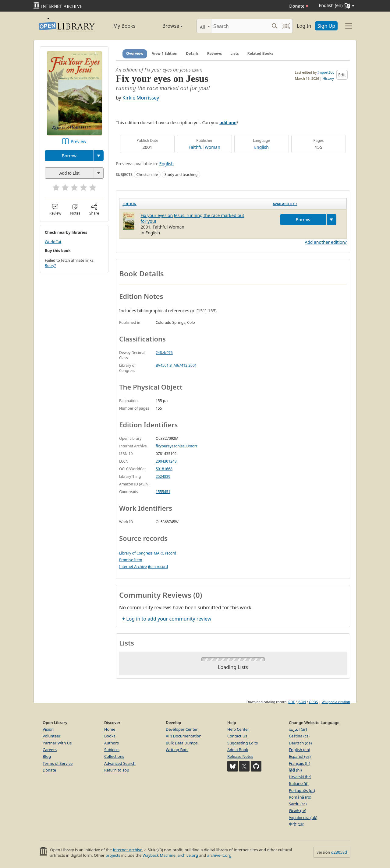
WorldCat (53, 242)
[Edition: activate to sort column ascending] (195, 204)
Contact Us (237, 736)
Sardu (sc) (298, 804)
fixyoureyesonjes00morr (177, 446)
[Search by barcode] (286, 26)
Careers (50, 750)
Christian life (147, 175)
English (261, 147)
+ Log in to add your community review (167, 619)
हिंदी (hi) (295, 770)
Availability (285, 204)
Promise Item (131, 560)
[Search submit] (274, 26)
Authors (112, 743)
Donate (299, 6)
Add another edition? (326, 242)
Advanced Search (120, 763)
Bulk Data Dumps (182, 743)
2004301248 (166, 461)
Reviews (214, 53)
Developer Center (182, 729)
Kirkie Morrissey (141, 98)
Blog (47, 756)
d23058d (339, 852)
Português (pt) (302, 790)
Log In (304, 26)
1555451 (163, 492)
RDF (291, 702)
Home (110, 729)
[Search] (240, 26)
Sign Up (326, 26)
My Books (124, 26)
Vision (48, 729)
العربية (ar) (298, 729)
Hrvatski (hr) (300, 777)
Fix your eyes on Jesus (168, 70)
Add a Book (238, 750)
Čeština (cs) (299, 736)
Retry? (50, 266)
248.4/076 (164, 353)
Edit (342, 75)
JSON (302, 702)
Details (192, 53)
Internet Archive (133, 567)
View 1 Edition (165, 53)
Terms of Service (58, 763)
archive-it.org (219, 855)
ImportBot (326, 72)
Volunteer (52, 736)
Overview (135, 53)
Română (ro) (300, 797)
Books (110, 736)
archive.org (188, 855)
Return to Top (117, 770)
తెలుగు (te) (298, 810)
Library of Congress (136, 553)
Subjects (112, 750)
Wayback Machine (159, 855)
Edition (129, 204)
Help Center (238, 729)
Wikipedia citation (336, 702)
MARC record (165, 553)
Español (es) (300, 756)
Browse (165, 26)
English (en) (300, 750)
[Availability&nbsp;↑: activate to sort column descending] (308, 204)
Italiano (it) (299, 783)
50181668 (164, 469)
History (328, 78)
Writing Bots (177, 750)
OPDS (314, 702)
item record (158, 567)
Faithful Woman (204, 147)
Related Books (260, 53)
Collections (114, 756)
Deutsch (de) (300, 743)
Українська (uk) (303, 817)
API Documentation (184, 736)
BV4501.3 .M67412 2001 (176, 365)
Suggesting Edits (243, 743)
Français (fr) (300, 763)
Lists (235, 53)
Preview (78, 141)
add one (228, 123)
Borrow (69, 156)
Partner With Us (57, 743)
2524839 (163, 476)
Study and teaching (181, 175)
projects (113, 855)
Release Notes (240, 756)
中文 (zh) (297, 824)
